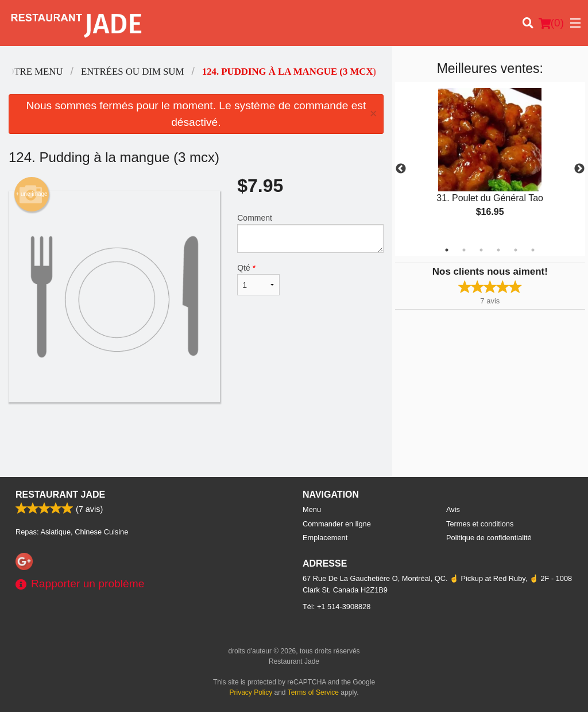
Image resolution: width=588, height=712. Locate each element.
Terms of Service (313, 692)
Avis (453, 509)
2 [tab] (464, 250)
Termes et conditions (480, 524)
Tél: (336, 607)
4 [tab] (498, 250)
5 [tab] (516, 250)
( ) (551, 23)
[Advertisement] (196, 440)
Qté (258, 279)
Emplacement (325, 538)
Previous (401, 169)
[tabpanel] (490, 162)
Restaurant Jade (60, 494)
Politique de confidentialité (489, 538)
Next (579, 169)
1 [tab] (447, 250)
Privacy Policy (251, 692)
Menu (312, 509)
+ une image (31, 194)
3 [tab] (481, 250)
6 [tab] (533, 250)
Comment (310, 233)
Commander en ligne (337, 524)
